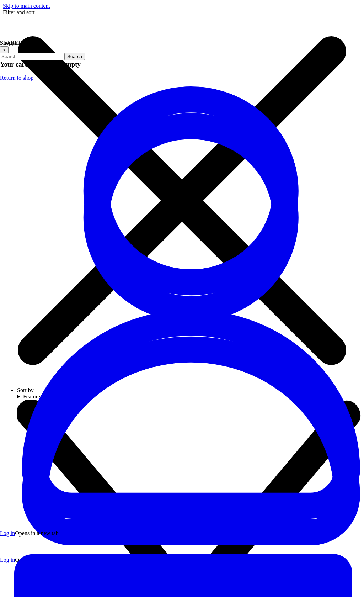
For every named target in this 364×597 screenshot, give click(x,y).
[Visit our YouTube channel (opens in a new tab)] (180, 509)
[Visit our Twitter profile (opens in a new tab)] (180, 488)
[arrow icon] (351, 479)
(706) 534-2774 (49, 488)
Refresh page (157, 217)
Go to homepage (202, 217)
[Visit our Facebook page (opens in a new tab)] (159, 488)
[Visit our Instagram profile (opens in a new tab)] (201, 488)
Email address (275, 472)
